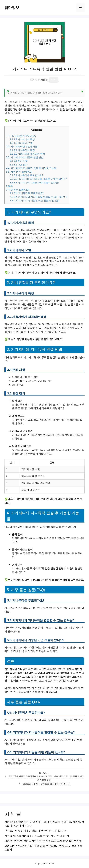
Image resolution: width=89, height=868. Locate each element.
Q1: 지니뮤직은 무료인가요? (27, 193)
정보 (45, 773)
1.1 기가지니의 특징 (22, 139)
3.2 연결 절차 (19, 165)
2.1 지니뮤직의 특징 (22, 150)
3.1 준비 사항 (19, 161)
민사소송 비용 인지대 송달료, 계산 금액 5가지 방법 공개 (36, 831)
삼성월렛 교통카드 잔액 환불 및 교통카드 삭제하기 (46, 783)
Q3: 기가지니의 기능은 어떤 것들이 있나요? (35, 200)
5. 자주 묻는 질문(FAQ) (19, 172)
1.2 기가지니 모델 (21, 143)
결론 (9, 186)
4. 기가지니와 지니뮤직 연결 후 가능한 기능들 (31, 168)
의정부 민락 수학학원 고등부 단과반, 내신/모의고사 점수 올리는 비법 (43, 841)
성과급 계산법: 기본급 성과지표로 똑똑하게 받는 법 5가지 (37, 836)
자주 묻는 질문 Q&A (18, 190)
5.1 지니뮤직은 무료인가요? (26, 175)
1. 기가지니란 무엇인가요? (21, 136)
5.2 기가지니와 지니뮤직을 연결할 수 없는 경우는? (38, 179)
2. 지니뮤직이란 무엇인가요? (22, 146)
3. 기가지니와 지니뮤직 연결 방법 (25, 157)
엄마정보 (12, 7)
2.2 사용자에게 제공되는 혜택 (27, 154)
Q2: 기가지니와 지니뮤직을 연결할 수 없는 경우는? (38, 197)
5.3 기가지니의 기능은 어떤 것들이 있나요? (34, 183)
